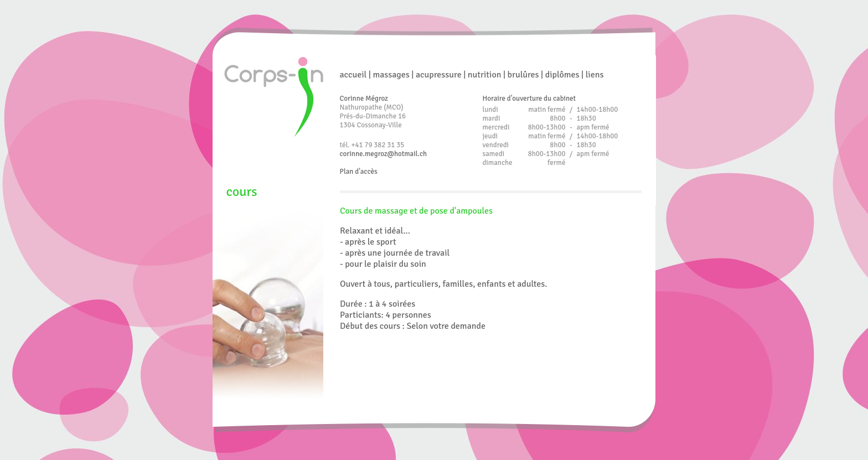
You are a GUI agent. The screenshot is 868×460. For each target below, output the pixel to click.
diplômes (562, 75)
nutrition (485, 75)
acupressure (439, 75)
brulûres (523, 75)
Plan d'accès (359, 172)
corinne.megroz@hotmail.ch (384, 154)
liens (595, 75)
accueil (353, 75)
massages (391, 75)
